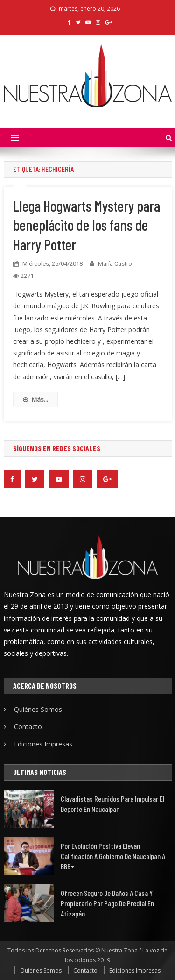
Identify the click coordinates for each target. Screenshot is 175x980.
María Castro (115, 264)
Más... (35, 399)
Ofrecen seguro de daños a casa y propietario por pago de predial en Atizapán (107, 903)
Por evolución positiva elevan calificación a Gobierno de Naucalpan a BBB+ (113, 856)
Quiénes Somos (38, 709)
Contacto (28, 727)
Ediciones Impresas (43, 744)
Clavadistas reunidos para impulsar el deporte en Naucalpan (112, 804)
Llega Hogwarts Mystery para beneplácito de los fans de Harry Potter (87, 225)
